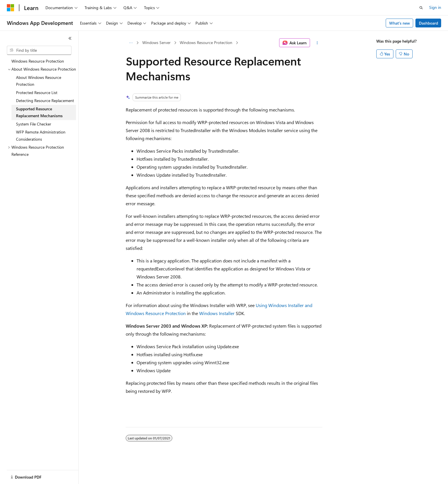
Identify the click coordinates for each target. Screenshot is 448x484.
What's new (400, 23)
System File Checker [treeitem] (34, 124)
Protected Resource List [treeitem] (37, 92)
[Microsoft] (11, 8)
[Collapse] (70, 38)
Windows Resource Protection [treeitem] (38, 61)
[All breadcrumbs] (131, 43)
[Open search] (421, 8)
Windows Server (156, 42)
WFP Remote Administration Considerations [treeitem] (41, 136)
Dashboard (428, 23)
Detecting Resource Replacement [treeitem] (45, 100)
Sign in (435, 7)
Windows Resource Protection (206, 42)
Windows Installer (217, 313)
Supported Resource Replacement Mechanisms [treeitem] (39, 112)
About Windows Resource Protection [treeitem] (39, 81)
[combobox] (39, 50)
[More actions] (317, 43)
